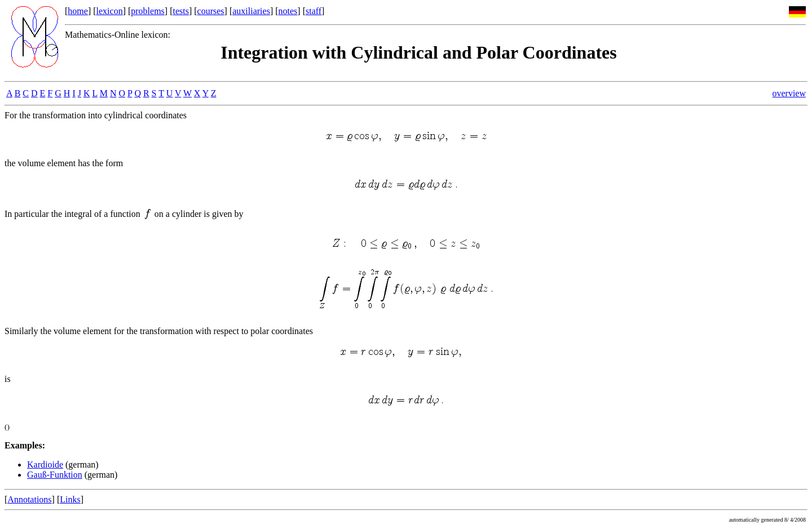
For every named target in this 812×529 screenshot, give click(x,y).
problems (148, 11)
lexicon (110, 11)
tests (180, 11)
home (78, 11)
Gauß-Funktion (55, 475)
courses (211, 11)
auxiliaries (251, 11)
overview (789, 93)
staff (314, 11)
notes (288, 11)
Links (70, 499)
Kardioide (45, 464)
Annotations (29, 499)
